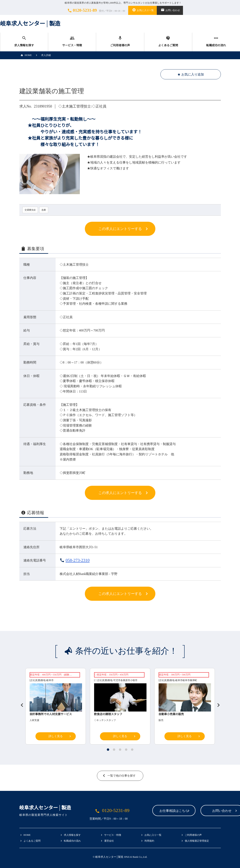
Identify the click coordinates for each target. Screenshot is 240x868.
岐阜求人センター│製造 (30, 24)
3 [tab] (120, 750)
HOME (26, 55)
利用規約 (149, 841)
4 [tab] (126, 750)
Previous (20, 703)
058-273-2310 (78, 560)
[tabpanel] (120, 707)
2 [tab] (114, 750)
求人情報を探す (24, 41)
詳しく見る (56, 736)
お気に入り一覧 (142, 10)
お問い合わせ (170, 10)
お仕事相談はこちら (149, 811)
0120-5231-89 (96, 10)
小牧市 (134, 680)
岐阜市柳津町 (190, 680)
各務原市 (125, 680)
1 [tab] (108, 750)
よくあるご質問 (168, 41)
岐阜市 (50, 680)
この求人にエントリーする (120, 229)
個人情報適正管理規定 (197, 841)
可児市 (117, 680)
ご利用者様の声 (120, 41)
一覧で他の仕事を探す (122, 776)
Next (217, 703)
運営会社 (109, 841)
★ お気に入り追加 (191, 74)
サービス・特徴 (72, 41)
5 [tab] (132, 750)
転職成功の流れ (216, 41)
